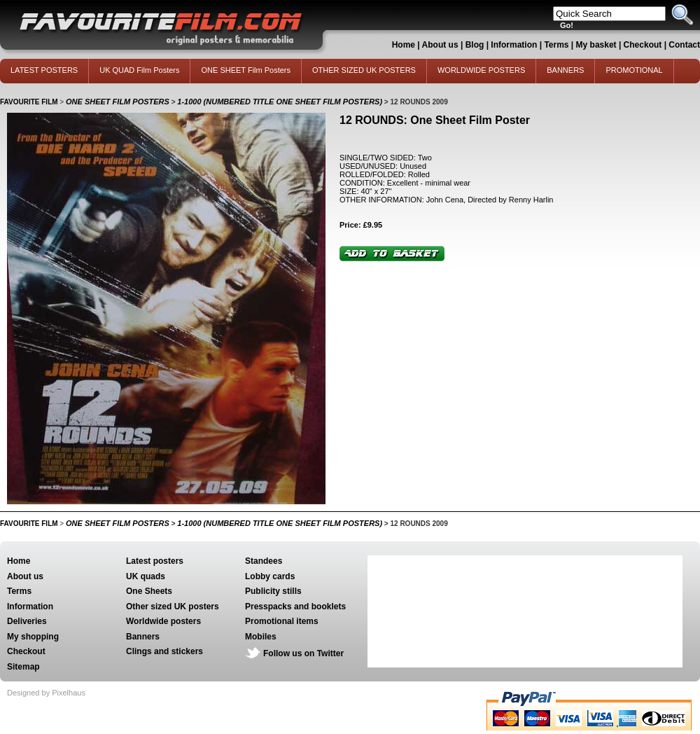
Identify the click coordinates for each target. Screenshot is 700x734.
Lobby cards (270, 576)
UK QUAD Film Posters (139, 70)
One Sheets (149, 591)
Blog (475, 45)
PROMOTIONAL (634, 70)
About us (440, 45)
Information (514, 45)
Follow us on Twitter (303, 653)
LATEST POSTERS (44, 70)
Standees (264, 561)
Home (404, 45)
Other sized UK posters (173, 607)
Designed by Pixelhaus (46, 693)
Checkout (644, 45)
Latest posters (155, 561)
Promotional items (282, 621)
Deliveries (27, 621)
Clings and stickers (164, 651)
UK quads (146, 576)
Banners (143, 637)
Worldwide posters (163, 621)
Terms (556, 45)
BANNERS (565, 70)
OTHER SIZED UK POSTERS (364, 70)
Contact (684, 45)
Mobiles (261, 637)
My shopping (33, 637)
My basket (596, 45)
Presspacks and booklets (295, 607)
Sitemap (23, 667)
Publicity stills (273, 591)
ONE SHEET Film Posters (246, 70)
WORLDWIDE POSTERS (481, 70)
